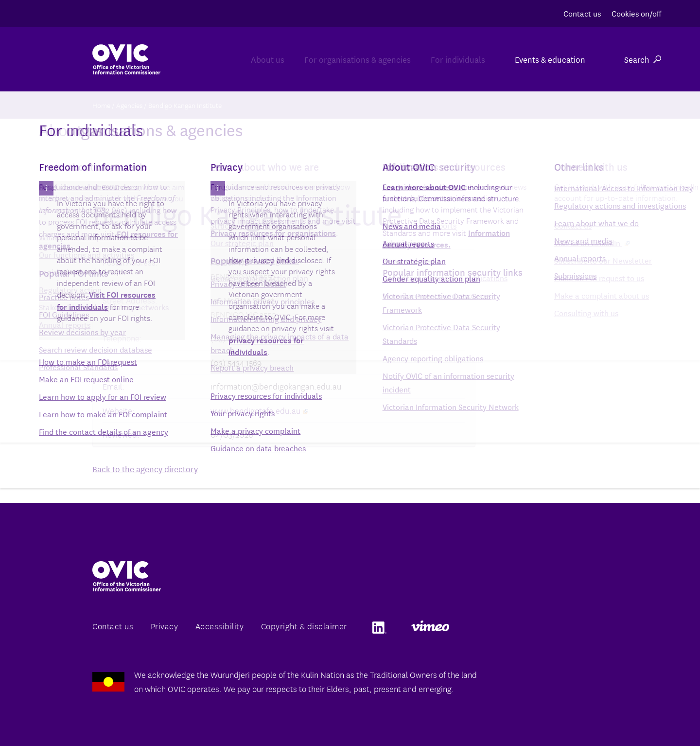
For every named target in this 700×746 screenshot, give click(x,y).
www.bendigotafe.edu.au (259, 410)
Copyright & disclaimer (304, 626)
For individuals (449, 59)
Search (643, 59)
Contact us (582, 13)
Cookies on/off (636, 13)
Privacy (165, 626)
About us (220, 59)
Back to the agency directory (145, 469)
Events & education (550, 59)
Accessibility (220, 626)
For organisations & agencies (329, 59)
